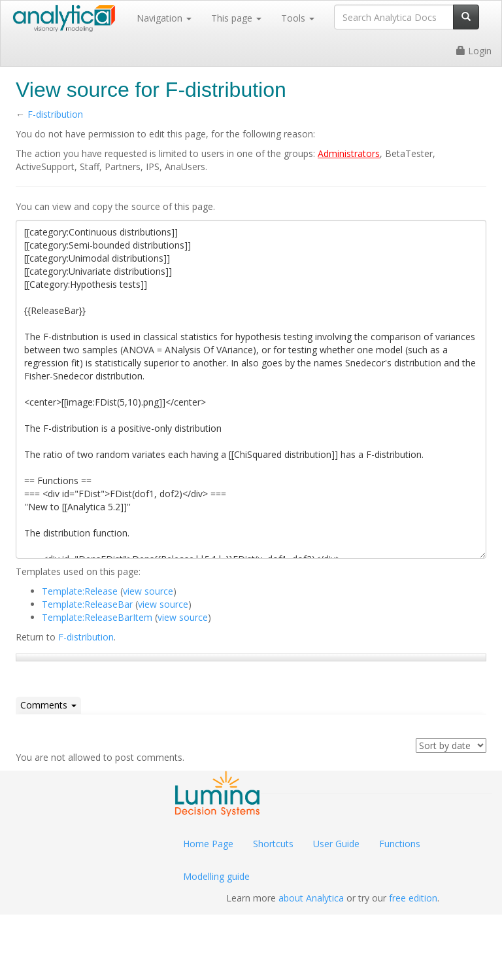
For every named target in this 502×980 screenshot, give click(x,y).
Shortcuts (273, 844)
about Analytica (311, 898)
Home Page (208, 844)
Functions (400, 844)
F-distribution (55, 114)
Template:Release (80, 591)
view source (148, 591)
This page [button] (236, 18)
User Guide (336, 844)
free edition (413, 898)
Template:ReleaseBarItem (97, 617)
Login (474, 51)
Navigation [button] (164, 18)
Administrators (349, 153)
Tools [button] (298, 18)
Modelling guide (216, 876)
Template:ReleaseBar (87, 604)
